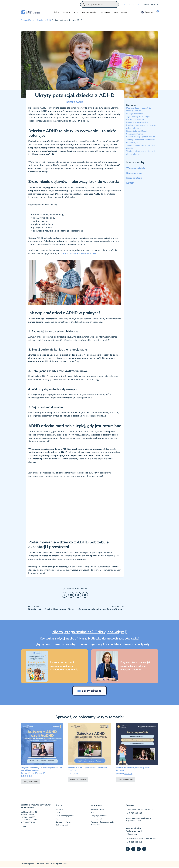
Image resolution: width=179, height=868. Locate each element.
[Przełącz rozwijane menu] (59, 13)
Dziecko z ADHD (44, 21)
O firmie (24, 828)
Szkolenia (67, 13)
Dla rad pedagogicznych (65, 817)
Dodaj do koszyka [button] (31, 783)
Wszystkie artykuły (136, 169)
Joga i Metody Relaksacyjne (138, 117)
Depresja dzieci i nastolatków (139, 109)
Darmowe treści (134, 174)
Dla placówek (105, 13)
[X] (78, 596)
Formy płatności (97, 820)
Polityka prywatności (99, 817)
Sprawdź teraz (89, 692)
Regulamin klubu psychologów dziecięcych (103, 824)
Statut (93, 814)
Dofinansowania (62, 826)
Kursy (76, 13)
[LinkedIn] (71, 596)
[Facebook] (64, 596)
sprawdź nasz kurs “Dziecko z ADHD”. (80, 254)
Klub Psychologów (89, 13)
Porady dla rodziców (135, 120)
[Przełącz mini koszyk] (157, 13)
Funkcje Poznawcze (135, 115)
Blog (116, 13)
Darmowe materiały (64, 823)
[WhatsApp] (85, 596)
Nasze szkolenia (134, 179)
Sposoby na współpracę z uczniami (141, 138)
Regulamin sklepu (98, 811)
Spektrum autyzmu (135, 135)
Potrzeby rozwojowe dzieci (138, 123)
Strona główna (27, 21)
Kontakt (124, 13)
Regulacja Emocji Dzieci (136, 132)
